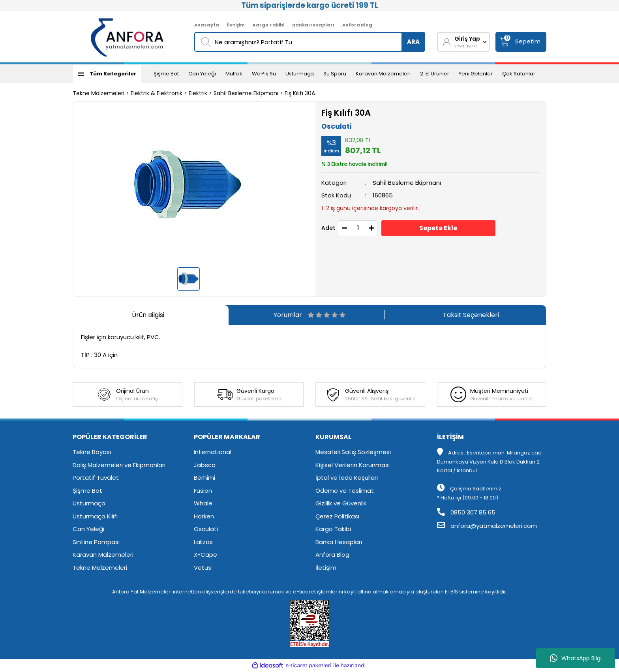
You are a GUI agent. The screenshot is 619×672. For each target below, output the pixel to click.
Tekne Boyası (92, 452)
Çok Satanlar (519, 74)
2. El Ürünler (435, 74)
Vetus (203, 568)
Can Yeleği (202, 74)
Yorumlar (309, 315)
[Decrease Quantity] (344, 228)
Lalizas (203, 542)
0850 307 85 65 (466, 512)
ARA (413, 42)
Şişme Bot (166, 74)
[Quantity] (358, 228)
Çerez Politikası (337, 516)
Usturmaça (300, 74)
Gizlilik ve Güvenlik (341, 503)
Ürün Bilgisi (148, 315)
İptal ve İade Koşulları (347, 478)
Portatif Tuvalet (96, 478)
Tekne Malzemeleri (100, 568)
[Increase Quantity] (371, 228)
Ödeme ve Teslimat (345, 491)
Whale (203, 503)
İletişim (236, 25)
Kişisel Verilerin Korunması (353, 465)
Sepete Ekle (438, 228)
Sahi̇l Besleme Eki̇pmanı (407, 183)
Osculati (337, 126)
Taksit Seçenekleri (471, 315)
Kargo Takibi (268, 25)
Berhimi (204, 478)
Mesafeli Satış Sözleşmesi (353, 452)
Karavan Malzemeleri (383, 74)
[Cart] (521, 42)
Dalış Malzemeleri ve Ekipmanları (119, 465)
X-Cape (205, 555)
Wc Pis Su (264, 74)
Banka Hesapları (313, 25)
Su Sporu (335, 74)
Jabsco (205, 465)
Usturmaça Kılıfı (95, 516)
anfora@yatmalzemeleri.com (487, 526)
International (213, 452)
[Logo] (128, 37)
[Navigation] (107, 74)
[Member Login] (463, 42)
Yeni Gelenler (476, 74)
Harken (204, 516)
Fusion (203, 491)
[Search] (310, 42)
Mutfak (234, 74)
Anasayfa (207, 25)
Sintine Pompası (96, 542)
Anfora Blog (357, 25)
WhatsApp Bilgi (576, 658)
